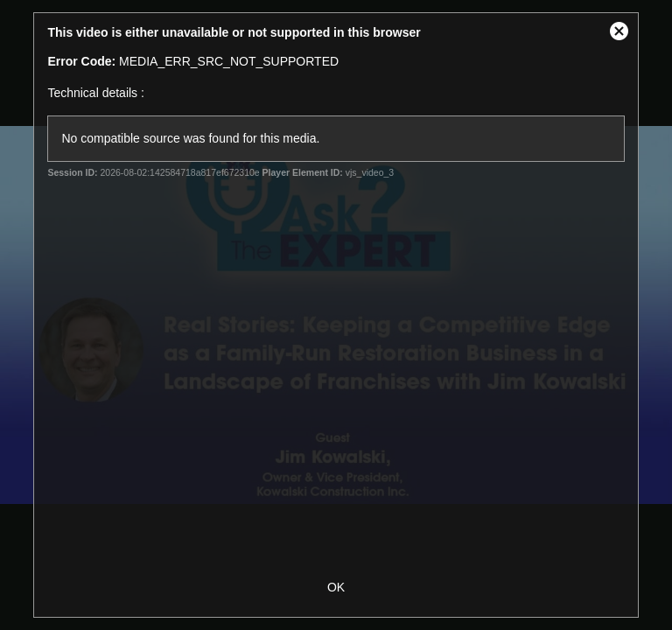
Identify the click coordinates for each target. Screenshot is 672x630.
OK (336, 587)
